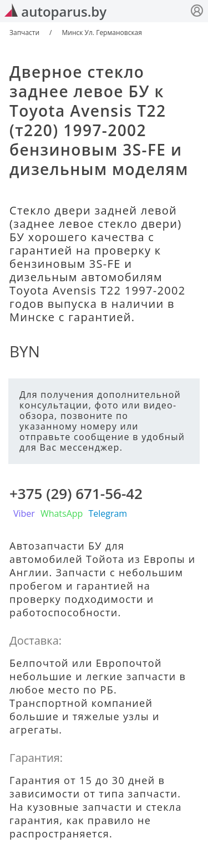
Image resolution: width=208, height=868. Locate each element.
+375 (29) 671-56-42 (76, 493)
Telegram (108, 513)
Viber (24, 513)
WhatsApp (62, 513)
